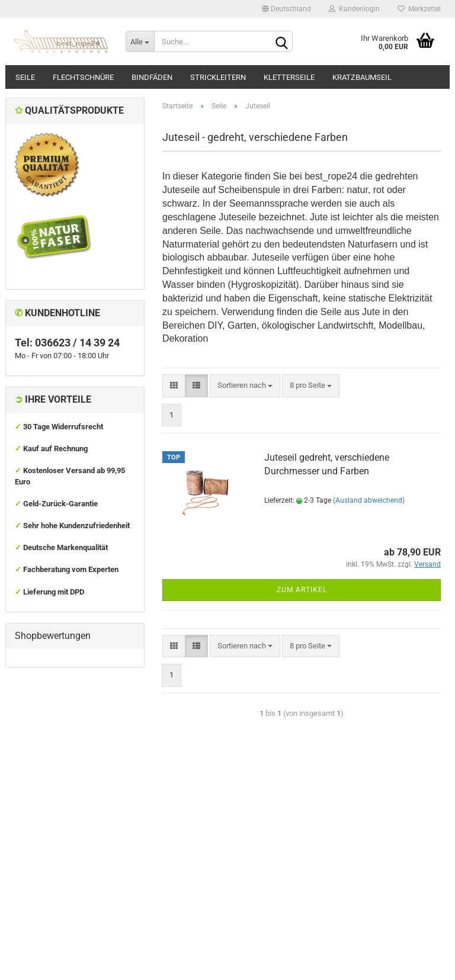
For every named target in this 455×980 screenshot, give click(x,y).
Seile (25, 77)
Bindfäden (152, 77)
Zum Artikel (302, 590)
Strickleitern (218, 77)
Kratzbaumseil (362, 77)
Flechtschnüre (83, 77)
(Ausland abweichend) (369, 500)
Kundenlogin (354, 9)
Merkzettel (419, 9)
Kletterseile (289, 77)
